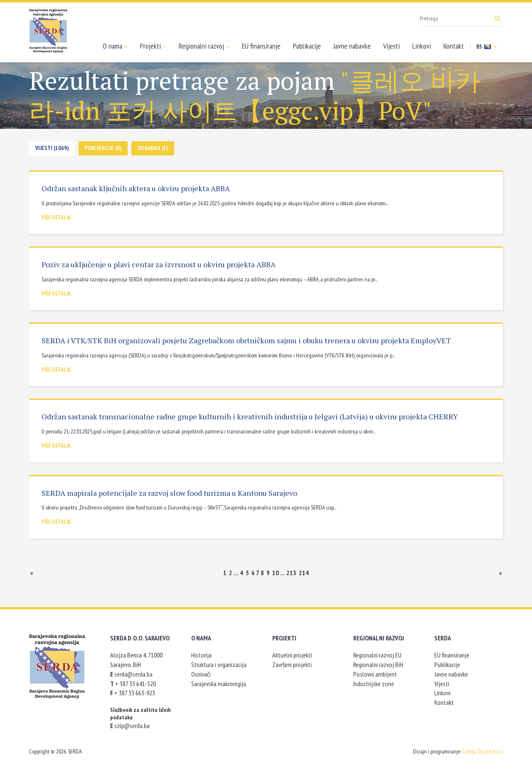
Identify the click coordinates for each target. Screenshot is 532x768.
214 (304, 573)
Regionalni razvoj (204, 46)
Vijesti (392, 46)
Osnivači (201, 674)
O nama (115, 46)
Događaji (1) (153, 148)
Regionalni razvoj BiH (378, 665)
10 (276, 573)
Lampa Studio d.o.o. (483, 751)
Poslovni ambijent (375, 674)
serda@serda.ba (133, 674)
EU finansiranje (261, 46)
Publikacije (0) (103, 148)
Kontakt (454, 46)
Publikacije (307, 46)
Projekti (153, 46)
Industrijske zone (374, 684)
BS (486, 47)
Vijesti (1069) (52, 148)
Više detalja (56, 218)
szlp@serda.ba (132, 726)
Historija (201, 655)
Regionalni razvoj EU (377, 655)
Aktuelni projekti (292, 655)
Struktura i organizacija (219, 665)
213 (291, 573)
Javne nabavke (352, 46)
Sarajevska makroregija (219, 684)
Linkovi (422, 46)
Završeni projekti (292, 665)
